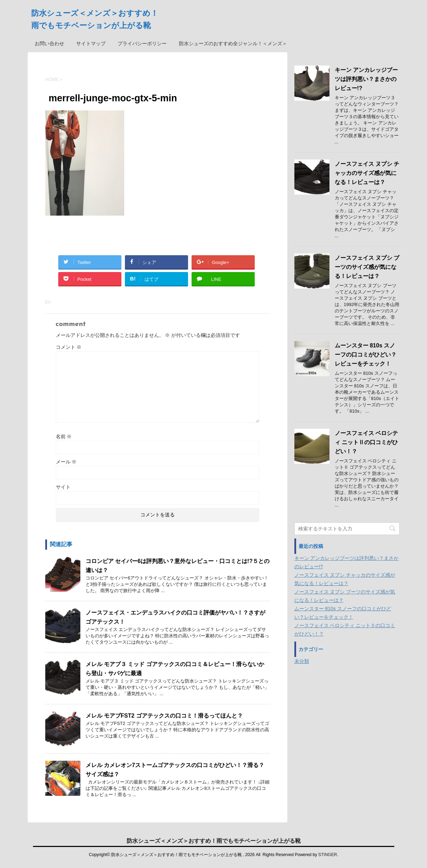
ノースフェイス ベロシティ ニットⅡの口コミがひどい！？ (366, 442)
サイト (63, 487)
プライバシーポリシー (142, 43)
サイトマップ (91, 43)
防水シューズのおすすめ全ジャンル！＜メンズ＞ (233, 43)
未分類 (302, 661)
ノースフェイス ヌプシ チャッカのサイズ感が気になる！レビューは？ (367, 173)
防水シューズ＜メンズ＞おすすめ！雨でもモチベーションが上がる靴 (214, 841)
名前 (64, 436)
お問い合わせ (49, 43)
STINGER (328, 855)
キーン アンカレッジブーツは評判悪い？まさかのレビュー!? (366, 79)
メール (66, 462)
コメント (69, 347)
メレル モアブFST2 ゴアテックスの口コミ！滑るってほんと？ (164, 716)
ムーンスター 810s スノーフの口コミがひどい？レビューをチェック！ (366, 355)
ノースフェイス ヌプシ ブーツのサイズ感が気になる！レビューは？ (367, 267)
